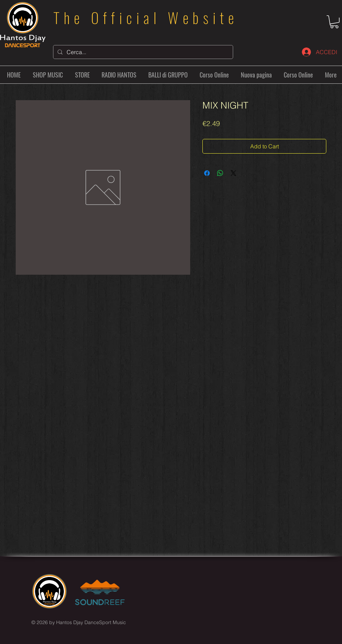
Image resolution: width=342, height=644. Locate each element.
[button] (334, 22)
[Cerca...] (142, 52)
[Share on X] (233, 173)
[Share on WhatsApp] (220, 173)
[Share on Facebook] (207, 173)
